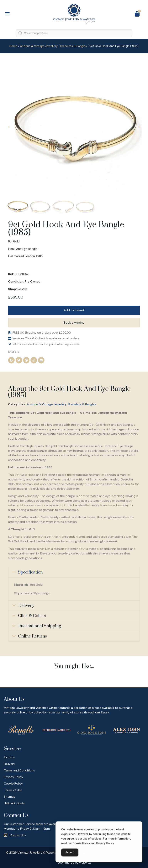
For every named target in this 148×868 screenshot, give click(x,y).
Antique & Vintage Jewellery (39, 46)
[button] (8, 14)
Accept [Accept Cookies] (70, 853)
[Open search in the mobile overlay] (74, 33)
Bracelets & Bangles (74, 46)
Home (13, 46)
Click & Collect (32, 616)
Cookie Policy (81, 844)
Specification (30, 572)
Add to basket (74, 310)
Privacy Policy (105, 844)
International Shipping (40, 626)
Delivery (26, 606)
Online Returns (32, 636)
